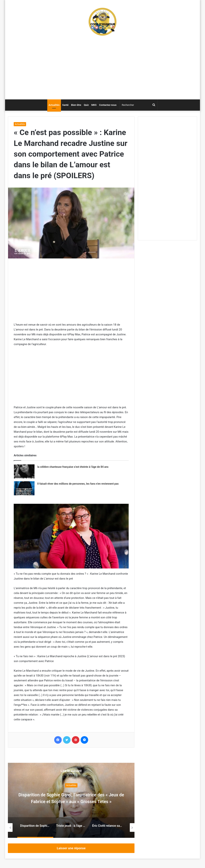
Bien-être (76, 105)
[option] (71, 800)
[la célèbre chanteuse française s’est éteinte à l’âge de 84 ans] (24, 471)
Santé (65, 105)
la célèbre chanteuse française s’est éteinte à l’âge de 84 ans (73, 467)
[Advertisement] (103, 69)
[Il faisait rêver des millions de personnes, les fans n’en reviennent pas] (24, 488)
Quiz (86, 105)
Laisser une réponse (71, 848)
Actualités (54, 105)
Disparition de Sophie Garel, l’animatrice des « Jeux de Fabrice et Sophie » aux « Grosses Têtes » (71, 801)
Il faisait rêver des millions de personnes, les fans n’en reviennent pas (78, 484)
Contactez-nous (108, 105)
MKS (94, 105)
